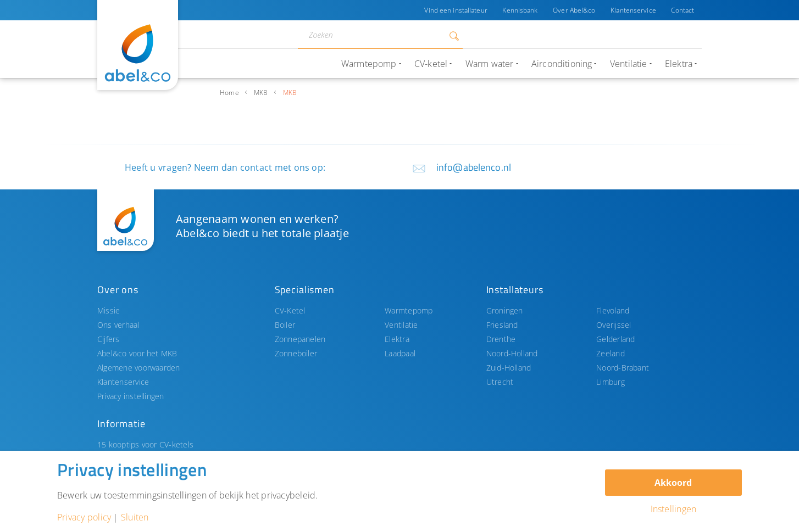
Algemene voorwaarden (139, 368)
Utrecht (500, 382)
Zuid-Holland (509, 368)
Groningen (505, 310)
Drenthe (501, 339)
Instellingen (674, 509)
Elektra (397, 339)
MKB (261, 93)
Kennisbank (519, 10)
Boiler (285, 325)
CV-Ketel (290, 310)
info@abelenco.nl (474, 167)
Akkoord (673, 483)
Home (229, 93)
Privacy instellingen (131, 396)
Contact (683, 10)
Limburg (611, 382)
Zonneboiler (296, 353)
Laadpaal (400, 353)
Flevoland (613, 310)
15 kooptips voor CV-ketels (145, 444)
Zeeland (611, 353)
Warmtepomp (409, 310)
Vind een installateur (455, 10)
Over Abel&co (573, 10)
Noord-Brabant (623, 368)
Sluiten (135, 517)
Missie (109, 310)
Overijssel (614, 325)
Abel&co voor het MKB (137, 353)
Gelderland (615, 339)
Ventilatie (401, 325)
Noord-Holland (512, 353)
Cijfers (109, 339)
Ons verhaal (118, 325)
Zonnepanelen (300, 339)
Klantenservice (633, 10)
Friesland (502, 325)
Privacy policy (84, 517)
